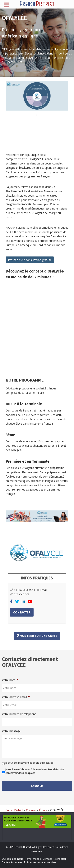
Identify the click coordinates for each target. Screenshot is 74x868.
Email (42, 590)
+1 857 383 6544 (22, 590)
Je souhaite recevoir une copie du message (29, 763)
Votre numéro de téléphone (19, 714)
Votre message (11, 731)
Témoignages (33, 859)
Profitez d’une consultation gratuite (30, 260)
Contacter (22, 612)
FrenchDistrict (14, 810)
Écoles (43, 810)
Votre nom (10, 680)
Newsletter (60, 859)
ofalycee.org (20, 594)
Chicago (31, 810)
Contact (47, 859)
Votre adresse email (16, 697)
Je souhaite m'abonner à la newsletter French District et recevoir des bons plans (35, 771)
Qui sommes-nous (13, 859)
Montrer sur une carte (37, 636)
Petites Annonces (12, 862)
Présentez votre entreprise (40, 862)
